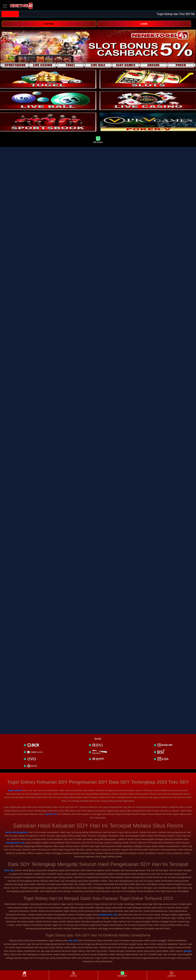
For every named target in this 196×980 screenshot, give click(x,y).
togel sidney (15, 790)
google (188, 951)
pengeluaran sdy (15, 843)
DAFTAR (49, 24)
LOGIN (144, 24)
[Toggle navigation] (5, 6)
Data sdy (9, 870)
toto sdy (73, 940)
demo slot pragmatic (17, 832)
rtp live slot (51, 814)
